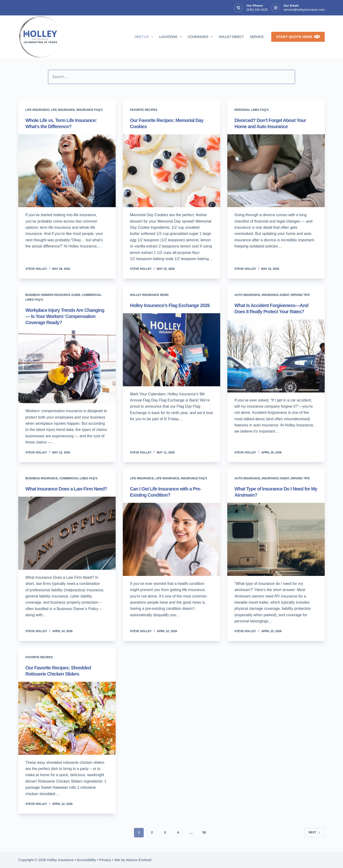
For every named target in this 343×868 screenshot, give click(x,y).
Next (314, 832)
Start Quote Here (298, 37)
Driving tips (300, 295)
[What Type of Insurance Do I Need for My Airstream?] (276, 539)
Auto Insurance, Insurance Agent (262, 295)
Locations (171, 37)
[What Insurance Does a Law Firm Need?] (67, 533)
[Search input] (171, 77)
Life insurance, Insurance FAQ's (77, 110)
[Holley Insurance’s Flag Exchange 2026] (171, 350)
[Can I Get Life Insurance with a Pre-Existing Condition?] (171, 539)
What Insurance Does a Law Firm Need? (66, 489)
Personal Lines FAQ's (252, 110)
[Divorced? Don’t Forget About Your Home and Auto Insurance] (276, 171)
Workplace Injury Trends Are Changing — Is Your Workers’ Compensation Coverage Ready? (65, 316)
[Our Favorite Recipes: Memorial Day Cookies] (171, 171)
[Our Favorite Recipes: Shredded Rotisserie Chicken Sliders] (67, 718)
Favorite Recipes (144, 110)
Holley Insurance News (149, 295)
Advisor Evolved (139, 860)
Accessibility (86, 860)
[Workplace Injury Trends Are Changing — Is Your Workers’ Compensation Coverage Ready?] (67, 367)
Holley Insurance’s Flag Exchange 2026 (170, 305)
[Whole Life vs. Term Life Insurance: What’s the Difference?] (67, 171)
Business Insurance (42, 478)
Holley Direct (231, 37)
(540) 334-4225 (257, 10)
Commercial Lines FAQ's (78, 478)
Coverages (201, 37)
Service (257, 37)
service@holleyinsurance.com (304, 10)
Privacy (105, 860)
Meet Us (145, 37)
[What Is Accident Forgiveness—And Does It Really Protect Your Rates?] (276, 356)
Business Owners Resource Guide (53, 295)
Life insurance (37, 110)
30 (204, 832)
